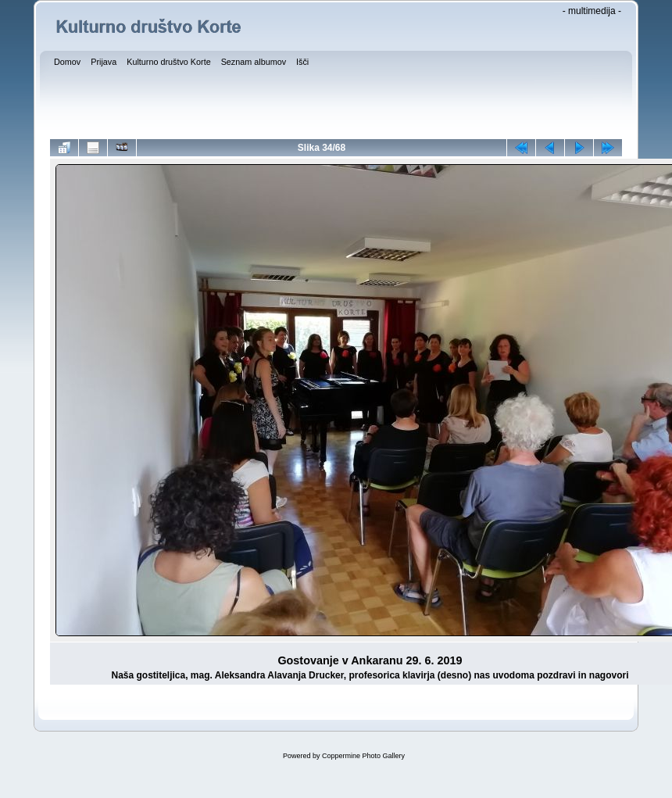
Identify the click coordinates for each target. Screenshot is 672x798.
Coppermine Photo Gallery (363, 756)
